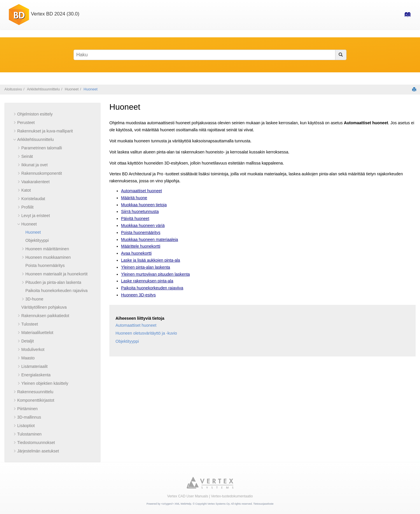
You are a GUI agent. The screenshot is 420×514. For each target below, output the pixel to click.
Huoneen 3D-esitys (138, 295)
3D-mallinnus (29, 417)
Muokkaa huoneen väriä (143, 225)
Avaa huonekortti (136, 253)
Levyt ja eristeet (36, 216)
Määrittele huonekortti (141, 246)
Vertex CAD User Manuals (188, 496)
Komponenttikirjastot (36, 400)
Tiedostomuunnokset (36, 443)
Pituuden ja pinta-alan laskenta (53, 282)
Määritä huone (134, 198)
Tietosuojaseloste (263, 504)
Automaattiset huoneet (141, 191)
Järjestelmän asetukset (38, 451)
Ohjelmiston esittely (35, 114)
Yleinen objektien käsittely (45, 383)
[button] (15, 114)
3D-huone (34, 299)
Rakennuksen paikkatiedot (45, 316)
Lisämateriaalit (34, 366)
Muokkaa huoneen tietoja (144, 205)
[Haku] (341, 55)
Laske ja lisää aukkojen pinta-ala (150, 260)
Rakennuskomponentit (42, 173)
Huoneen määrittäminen (47, 249)
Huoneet (72, 89)
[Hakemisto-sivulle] (406, 16)
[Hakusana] (210, 55)
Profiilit (27, 207)
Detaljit (28, 341)
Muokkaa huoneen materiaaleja (149, 239)
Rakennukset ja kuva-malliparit (45, 131)
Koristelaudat (33, 199)
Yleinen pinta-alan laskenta (146, 267)
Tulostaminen (29, 434)
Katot (26, 190)
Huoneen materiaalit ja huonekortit (56, 274)
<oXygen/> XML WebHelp (176, 504)
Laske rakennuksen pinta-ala (147, 281)
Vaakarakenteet (35, 182)
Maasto (28, 358)
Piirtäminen (27, 409)
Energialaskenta (36, 375)
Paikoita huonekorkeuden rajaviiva (56, 291)
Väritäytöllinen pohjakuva (44, 307)
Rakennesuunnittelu (35, 392)
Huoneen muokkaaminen (48, 257)
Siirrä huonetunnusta (140, 211)
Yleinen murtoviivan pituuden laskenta (155, 274)
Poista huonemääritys (45, 265)
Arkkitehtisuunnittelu (43, 89)
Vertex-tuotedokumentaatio (232, 496)
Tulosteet (30, 324)
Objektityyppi (37, 240)
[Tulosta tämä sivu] (414, 89)
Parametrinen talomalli (42, 148)
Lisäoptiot (26, 426)
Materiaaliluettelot (37, 333)
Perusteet (26, 123)
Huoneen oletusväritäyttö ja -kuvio (146, 333)
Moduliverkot (33, 349)
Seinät (27, 156)
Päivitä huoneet (135, 218)
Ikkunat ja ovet (34, 165)
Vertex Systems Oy (218, 504)
